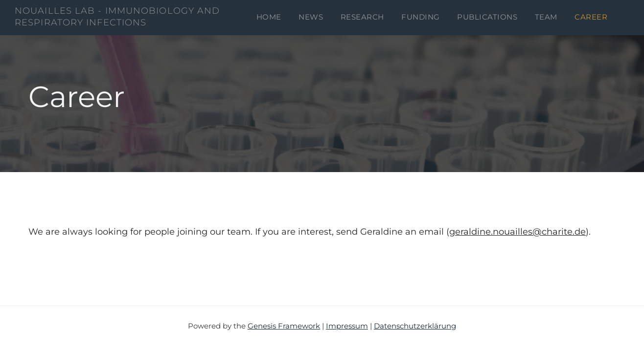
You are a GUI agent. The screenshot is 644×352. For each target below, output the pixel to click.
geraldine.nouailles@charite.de (517, 232)
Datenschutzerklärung (415, 326)
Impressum (347, 326)
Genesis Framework (284, 326)
